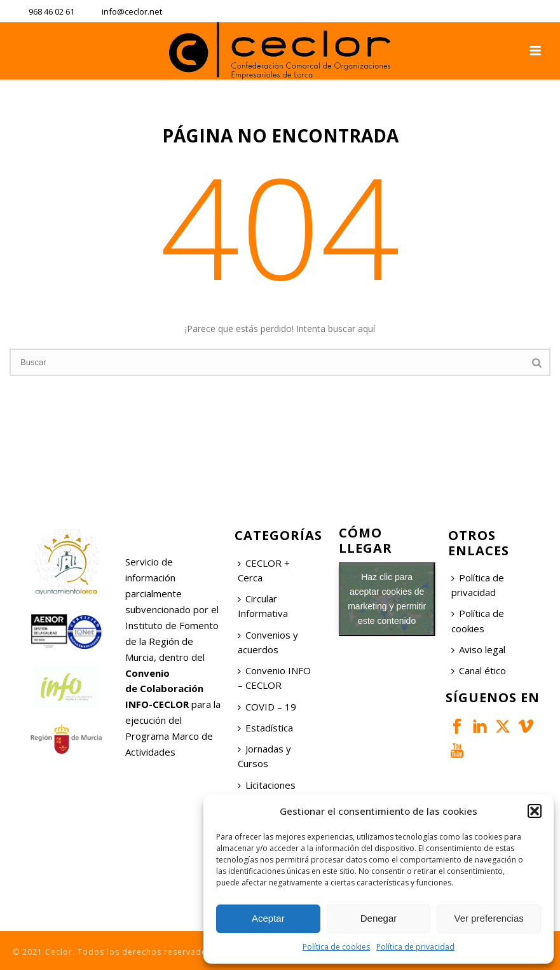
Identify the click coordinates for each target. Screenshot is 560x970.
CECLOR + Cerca (264, 570)
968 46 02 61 (51, 11)
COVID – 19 (267, 707)
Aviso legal (478, 649)
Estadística (265, 728)
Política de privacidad (415, 947)
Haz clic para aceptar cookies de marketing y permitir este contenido (387, 599)
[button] (535, 811)
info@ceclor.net (132, 11)
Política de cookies (336, 947)
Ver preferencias (489, 918)
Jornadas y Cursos (264, 756)
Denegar (379, 918)
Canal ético (479, 670)
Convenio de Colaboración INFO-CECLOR (164, 689)
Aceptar (268, 918)
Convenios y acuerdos (268, 642)
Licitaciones (267, 785)
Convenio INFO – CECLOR (274, 678)
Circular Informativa (263, 606)
